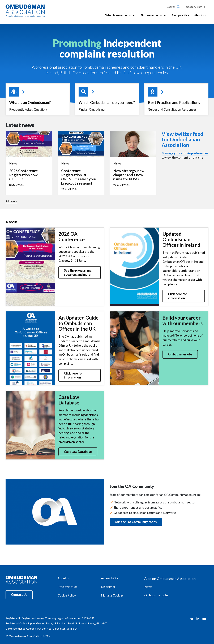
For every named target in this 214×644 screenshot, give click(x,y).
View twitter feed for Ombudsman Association (182, 139)
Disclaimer (108, 587)
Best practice (180, 15)
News (148, 587)
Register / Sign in (194, 7)
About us (200, 15)
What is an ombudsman (120, 15)
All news (11, 201)
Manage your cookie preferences (185, 153)
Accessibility (109, 578)
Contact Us (19, 595)
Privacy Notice (68, 587)
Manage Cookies (112, 595)
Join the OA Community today (136, 522)
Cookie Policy (67, 595)
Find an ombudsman (154, 15)
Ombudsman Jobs (156, 595)
